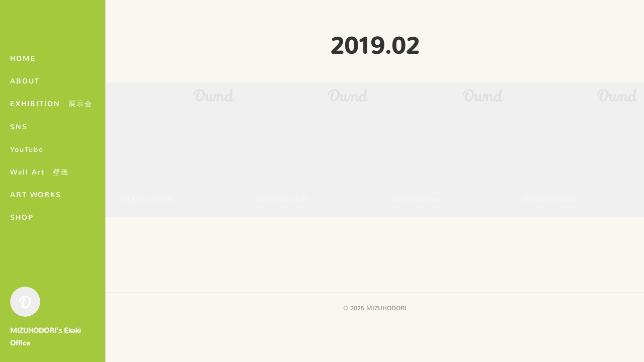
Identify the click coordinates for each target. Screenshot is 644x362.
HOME (23, 59)
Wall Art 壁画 (39, 172)
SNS (19, 127)
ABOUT (25, 81)
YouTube (27, 150)
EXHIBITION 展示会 (51, 104)
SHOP (22, 217)
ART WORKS (36, 195)
